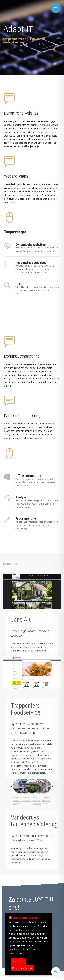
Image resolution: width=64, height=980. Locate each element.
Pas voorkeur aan (23, 968)
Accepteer (18, 962)
